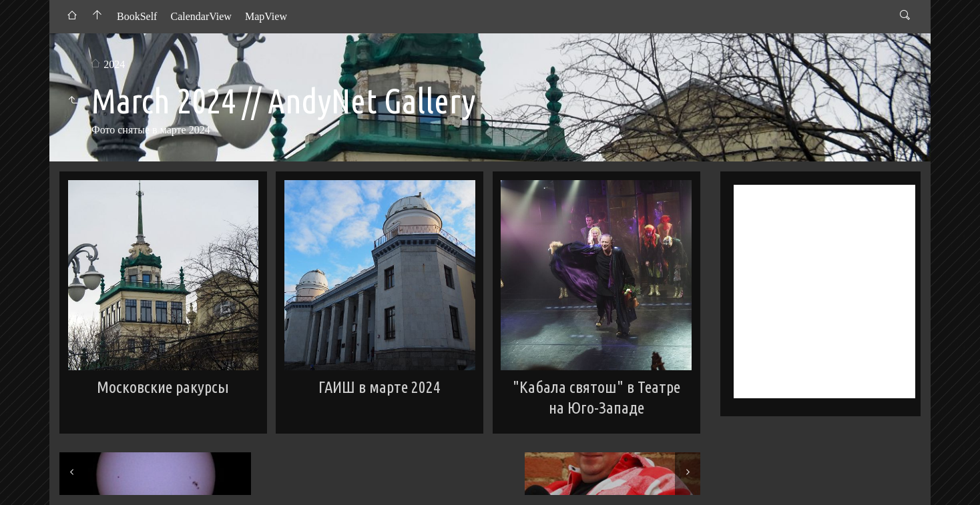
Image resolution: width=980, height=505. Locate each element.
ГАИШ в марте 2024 (380, 387)
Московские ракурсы (163, 387)
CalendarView (201, 16)
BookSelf (137, 16)
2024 (114, 64)
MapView (266, 16)
